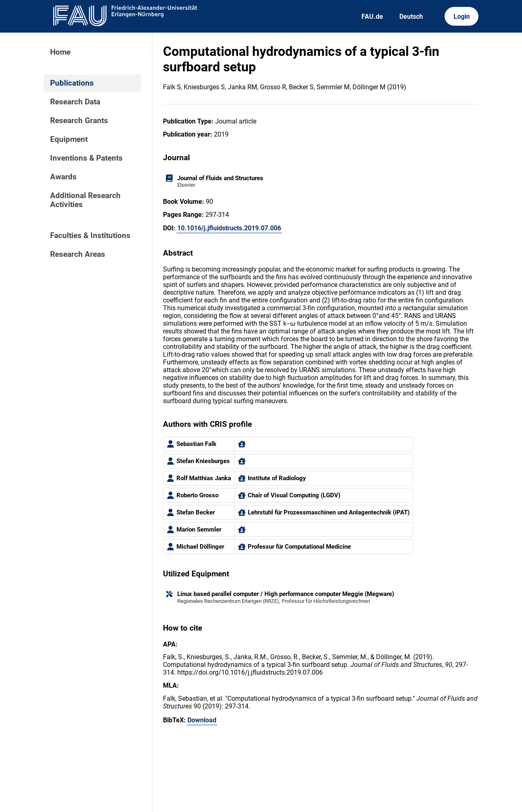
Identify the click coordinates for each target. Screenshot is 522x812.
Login (462, 17)
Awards (63, 177)
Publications (72, 83)
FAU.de (372, 17)
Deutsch (411, 17)
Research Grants (79, 121)
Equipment (69, 139)
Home (60, 52)
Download (202, 720)
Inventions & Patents (86, 158)
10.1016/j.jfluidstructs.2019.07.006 (229, 228)
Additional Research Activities (85, 200)
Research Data (75, 102)
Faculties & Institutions (90, 236)
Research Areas (78, 254)
